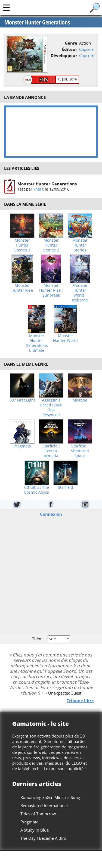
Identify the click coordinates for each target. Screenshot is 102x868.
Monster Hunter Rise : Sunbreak (51, 290)
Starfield (66, 487)
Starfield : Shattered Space (80, 451)
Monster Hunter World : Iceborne (80, 293)
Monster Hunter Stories (80, 245)
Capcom (87, 49)
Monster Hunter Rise (22, 288)
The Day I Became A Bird (43, 838)
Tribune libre (80, 701)
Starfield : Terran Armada (51, 451)
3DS (43, 79)
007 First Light (22, 400)
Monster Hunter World (65, 338)
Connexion (51, 514)
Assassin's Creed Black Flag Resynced (51, 407)
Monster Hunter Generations (37, 22)
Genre (71, 43)
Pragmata (22, 446)
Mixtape (80, 400)
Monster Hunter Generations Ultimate (37, 343)
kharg (39, 189)
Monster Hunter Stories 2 (51, 245)
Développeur (64, 55)
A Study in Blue (35, 830)
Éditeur (70, 49)
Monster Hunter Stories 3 (22, 245)
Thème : (51, 638)
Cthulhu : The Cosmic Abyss (37, 490)
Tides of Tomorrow (38, 814)
